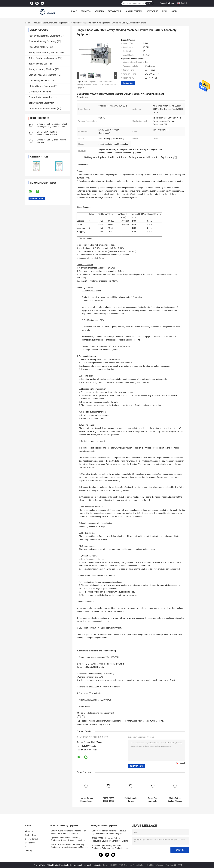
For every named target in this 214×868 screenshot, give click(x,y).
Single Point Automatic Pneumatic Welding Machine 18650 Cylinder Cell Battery (153, 800)
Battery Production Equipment (43, 58)
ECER (180, 865)
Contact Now (128, 83)
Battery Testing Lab (38, 64)
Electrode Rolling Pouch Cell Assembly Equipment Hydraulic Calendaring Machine (69, 846)
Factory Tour (115, 11)
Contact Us (152, 11)
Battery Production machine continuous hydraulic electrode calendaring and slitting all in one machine (109, 833)
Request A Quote (167, 3)
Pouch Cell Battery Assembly (42, 41)
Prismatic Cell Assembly (40, 97)
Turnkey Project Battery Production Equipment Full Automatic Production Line (110, 847)
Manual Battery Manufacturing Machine (93, 724)
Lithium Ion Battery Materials (43, 108)
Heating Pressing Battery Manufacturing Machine (102, 721)
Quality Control (134, 11)
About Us (99, 11)
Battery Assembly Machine (41, 69)
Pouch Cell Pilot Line (38, 47)
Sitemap (29, 850)
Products (86, 11)
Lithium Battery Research (41, 86)
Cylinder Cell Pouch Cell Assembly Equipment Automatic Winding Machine (68, 839)
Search (149, 3)
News (165, 11)
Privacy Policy (40, 865)
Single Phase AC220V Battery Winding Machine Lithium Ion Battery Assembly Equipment (97, 85)
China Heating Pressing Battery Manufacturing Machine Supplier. (75, 865)
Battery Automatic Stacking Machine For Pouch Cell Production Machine (68, 832)
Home (74, 11)
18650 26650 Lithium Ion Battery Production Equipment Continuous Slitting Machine (110, 840)
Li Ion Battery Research (40, 92)
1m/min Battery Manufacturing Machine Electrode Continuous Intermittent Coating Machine (86, 800)
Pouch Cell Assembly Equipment (44, 36)
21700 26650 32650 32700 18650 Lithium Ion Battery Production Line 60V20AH (108, 800)
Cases (174, 11)
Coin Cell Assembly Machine (42, 75)
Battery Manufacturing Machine (56, 23)
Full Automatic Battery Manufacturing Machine (143, 721)
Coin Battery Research (39, 81)
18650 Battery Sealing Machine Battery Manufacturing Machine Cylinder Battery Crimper (175, 800)
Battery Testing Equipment (41, 103)
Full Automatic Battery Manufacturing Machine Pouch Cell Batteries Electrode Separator (131, 800)
